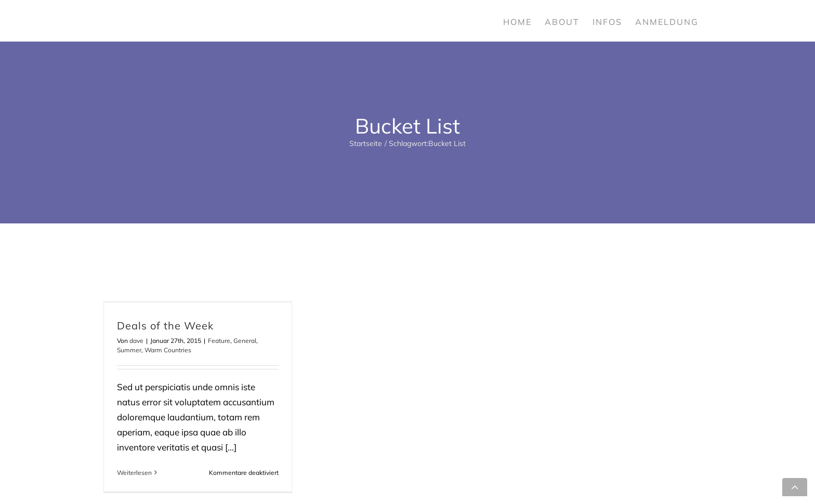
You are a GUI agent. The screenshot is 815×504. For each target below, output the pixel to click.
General (245, 341)
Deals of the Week (165, 326)
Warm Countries (168, 350)
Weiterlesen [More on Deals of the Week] (134, 473)
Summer (129, 350)
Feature (219, 341)
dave (136, 341)
